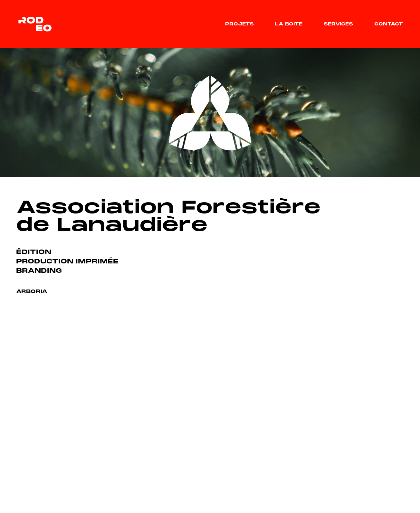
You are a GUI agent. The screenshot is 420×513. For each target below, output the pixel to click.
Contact (389, 24)
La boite (289, 24)
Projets (239, 24)
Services (338, 24)
